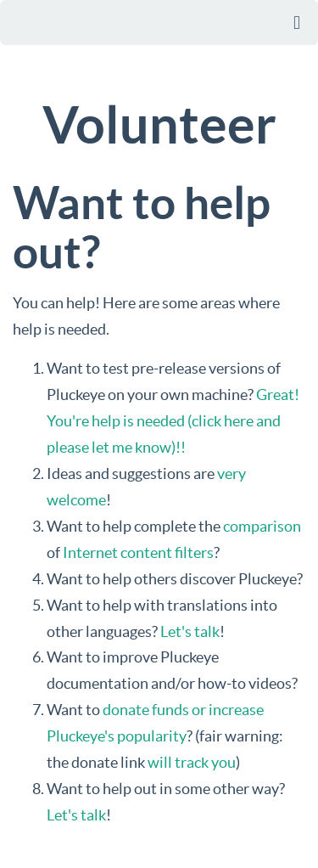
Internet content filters (138, 552)
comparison (262, 526)
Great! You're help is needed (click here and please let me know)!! (173, 421)
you (223, 762)
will (160, 762)
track (192, 762)
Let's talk (190, 631)
